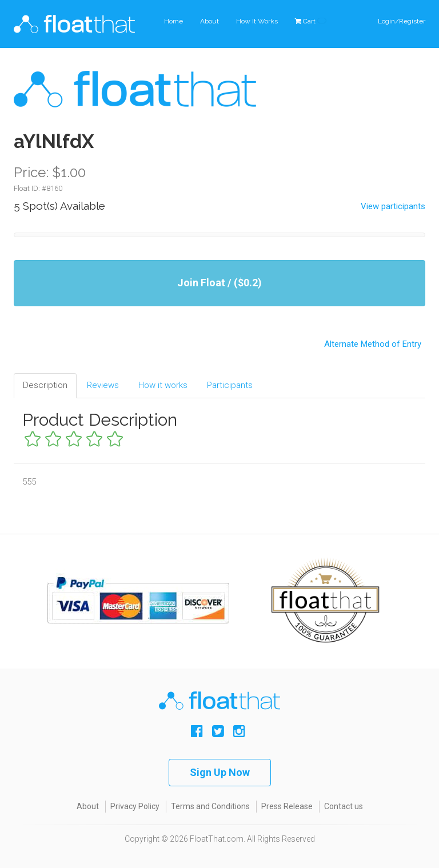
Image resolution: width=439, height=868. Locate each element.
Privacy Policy (135, 806)
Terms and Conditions (210, 806)
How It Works (257, 21)
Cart (311, 21)
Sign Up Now (220, 772)
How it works (163, 385)
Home (173, 21)
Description (45, 385)
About (209, 21)
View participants (393, 206)
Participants (230, 385)
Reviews (103, 385)
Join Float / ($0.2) (219, 283)
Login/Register (402, 21)
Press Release (287, 806)
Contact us (344, 806)
